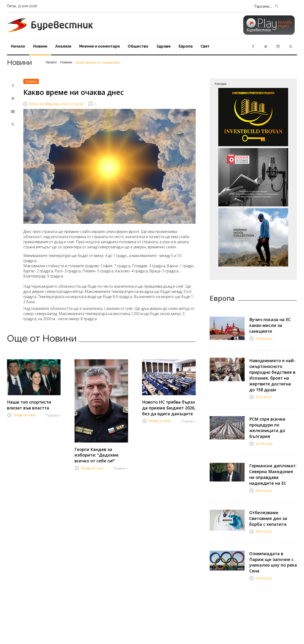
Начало (18, 46)
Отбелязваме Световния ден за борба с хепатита (273, 498)
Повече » (53, 413)
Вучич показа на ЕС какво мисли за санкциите (273, 321)
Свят (205, 46)
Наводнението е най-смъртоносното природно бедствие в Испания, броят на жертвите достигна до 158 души (271, 369)
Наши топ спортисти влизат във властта (34, 404)
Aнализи (63, 46)
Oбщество (138, 46)
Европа (186, 46)
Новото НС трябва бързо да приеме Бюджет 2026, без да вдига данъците (169, 406)
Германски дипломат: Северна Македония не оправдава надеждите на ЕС (271, 459)
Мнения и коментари (99, 46)
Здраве (164, 46)
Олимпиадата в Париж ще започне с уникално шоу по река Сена (271, 535)
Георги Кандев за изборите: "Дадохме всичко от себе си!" (101, 454)
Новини (40, 46)
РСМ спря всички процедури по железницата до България (265, 416)
